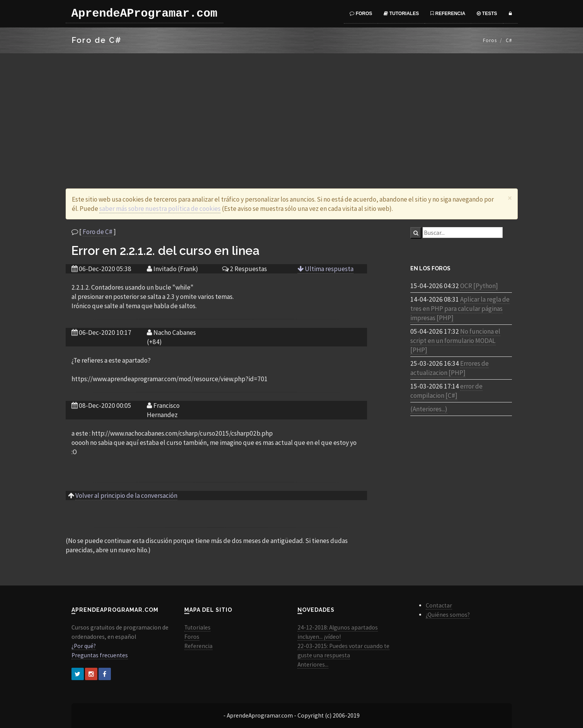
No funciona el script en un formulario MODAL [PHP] (455, 341)
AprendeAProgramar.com (144, 14)
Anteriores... (313, 664)
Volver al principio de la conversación (126, 496)
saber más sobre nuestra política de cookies (160, 209)
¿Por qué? (84, 646)
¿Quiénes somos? (448, 615)
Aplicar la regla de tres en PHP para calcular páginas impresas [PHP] (460, 309)
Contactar (439, 605)
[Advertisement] (292, 111)
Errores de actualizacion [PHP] (450, 368)
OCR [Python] (479, 286)
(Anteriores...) (429, 409)
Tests (487, 14)
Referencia (448, 14)
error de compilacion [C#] (446, 391)
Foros (361, 14)
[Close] (510, 198)
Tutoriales (401, 14)
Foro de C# (98, 232)
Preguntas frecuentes (100, 655)
